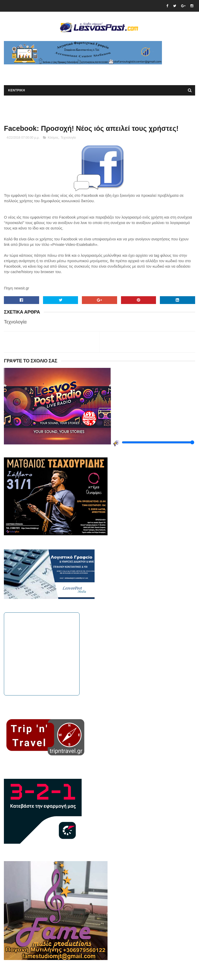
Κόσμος (53, 138)
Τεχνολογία (68, 138)
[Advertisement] (65, 72)
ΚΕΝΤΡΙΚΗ (16, 90)
